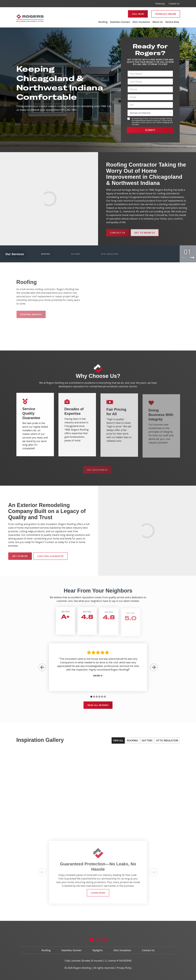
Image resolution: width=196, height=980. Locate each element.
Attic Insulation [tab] (167, 740)
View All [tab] (118, 740)
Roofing (103, 22)
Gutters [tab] (147, 740)
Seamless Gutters (120, 22)
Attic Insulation (141, 22)
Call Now (138, 14)
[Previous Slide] (42, 670)
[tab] (91, 699)
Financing (160, 4)
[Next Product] (192, 258)
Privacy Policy (124, 967)
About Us (158, 22)
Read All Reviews (98, 705)
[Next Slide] (154, 670)
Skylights (98, 952)
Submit (150, 130)
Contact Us (174, 4)
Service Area (172, 22)
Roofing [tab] (132, 740)
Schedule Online (166, 14)
